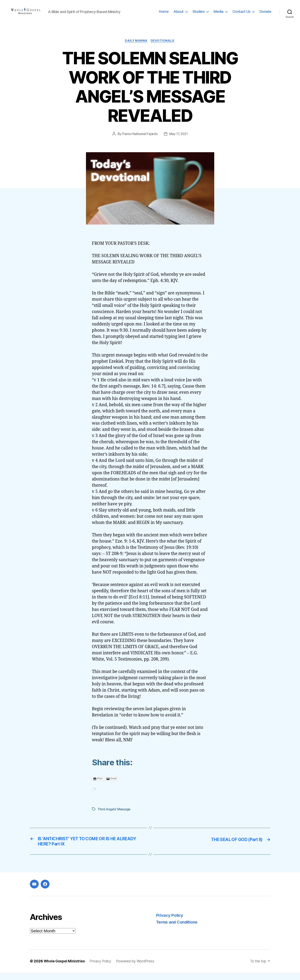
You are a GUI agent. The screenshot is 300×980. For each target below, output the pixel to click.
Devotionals (164, 47)
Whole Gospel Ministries (65, 969)
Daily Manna (136, 47)
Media (219, 15)
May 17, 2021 (178, 140)
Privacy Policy (170, 923)
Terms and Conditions (178, 930)
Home (164, 15)
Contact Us (241, 15)
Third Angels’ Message (114, 816)
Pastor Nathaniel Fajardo (140, 140)
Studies (199, 15)
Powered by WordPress (137, 969)
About (179, 15)
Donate (265, 15)
